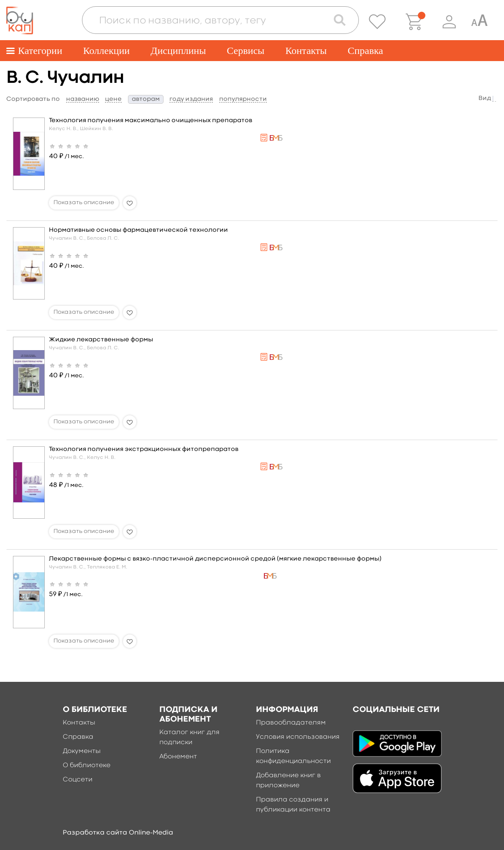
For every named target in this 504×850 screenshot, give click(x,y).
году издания (191, 99)
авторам (146, 99)
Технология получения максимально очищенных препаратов (151, 121)
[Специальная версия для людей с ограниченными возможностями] (479, 22)
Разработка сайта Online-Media (118, 833)
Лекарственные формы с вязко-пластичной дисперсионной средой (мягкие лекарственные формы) (215, 559)
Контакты (306, 51)
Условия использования (298, 737)
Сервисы (246, 51)
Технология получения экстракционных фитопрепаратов (144, 449)
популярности (243, 99)
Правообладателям (291, 723)
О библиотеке (87, 766)
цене (113, 99)
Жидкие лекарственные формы (101, 340)
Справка (365, 51)
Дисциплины (178, 51)
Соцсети (78, 780)
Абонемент (178, 757)
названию (83, 99)
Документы (82, 751)
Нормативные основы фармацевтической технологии (138, 230)
